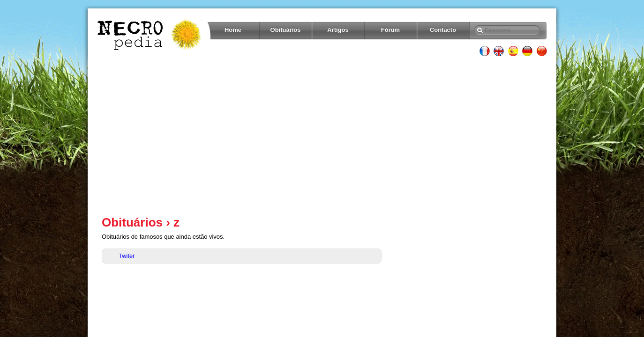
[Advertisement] (322, 136)
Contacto (443, 30)
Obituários (286, 30)
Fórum (390, 30)
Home (233, 30)
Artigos (338, 30)
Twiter (127, 256)
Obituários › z (141, 222)
